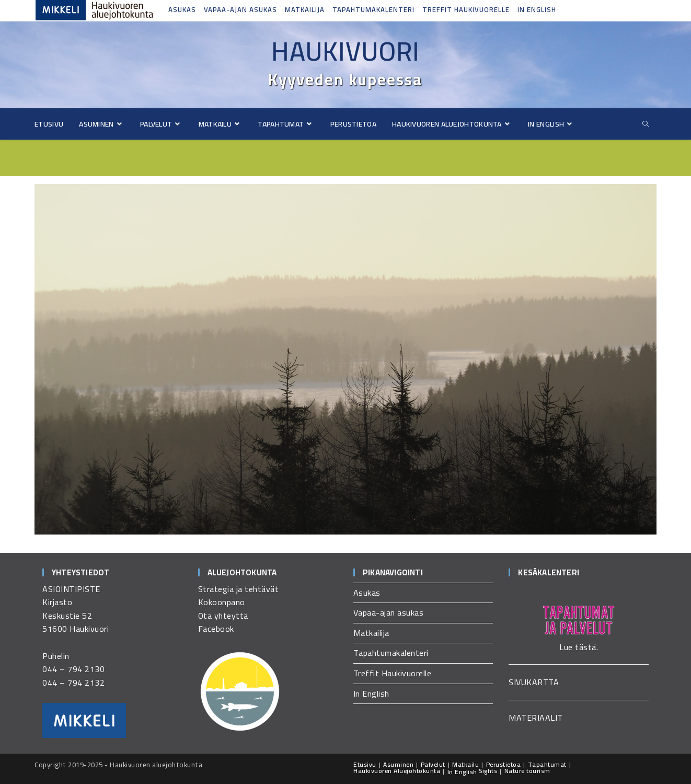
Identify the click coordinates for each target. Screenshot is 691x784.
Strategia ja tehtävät (239, 589)
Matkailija (305, 9)
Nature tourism (527, 771)
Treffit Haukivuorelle (466, 9)
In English (537, 9)
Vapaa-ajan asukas (240, 9)
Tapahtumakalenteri (373, 9)
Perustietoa (504, 764)
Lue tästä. (579, 647)
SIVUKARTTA (534, 682)
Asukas (182, 9)
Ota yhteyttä (223, 616)
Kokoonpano (222, 602)
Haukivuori (345, 51)
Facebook (216, 629)
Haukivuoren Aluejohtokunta (397, 771)
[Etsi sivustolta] (646, 124)
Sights (488, 771)
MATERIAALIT (536, 718)
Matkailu (465, 764)
